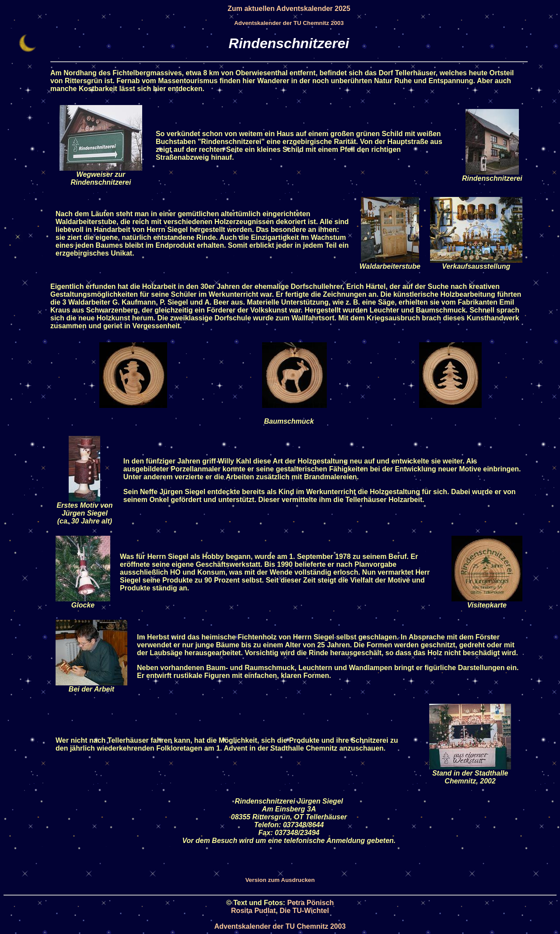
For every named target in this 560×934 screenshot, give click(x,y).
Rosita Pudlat (253, 911)
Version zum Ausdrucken (280, 880)
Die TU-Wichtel (304, 911)
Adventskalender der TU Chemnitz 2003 (289, 23)
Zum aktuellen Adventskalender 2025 (289, 9)
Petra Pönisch (310, 903)
